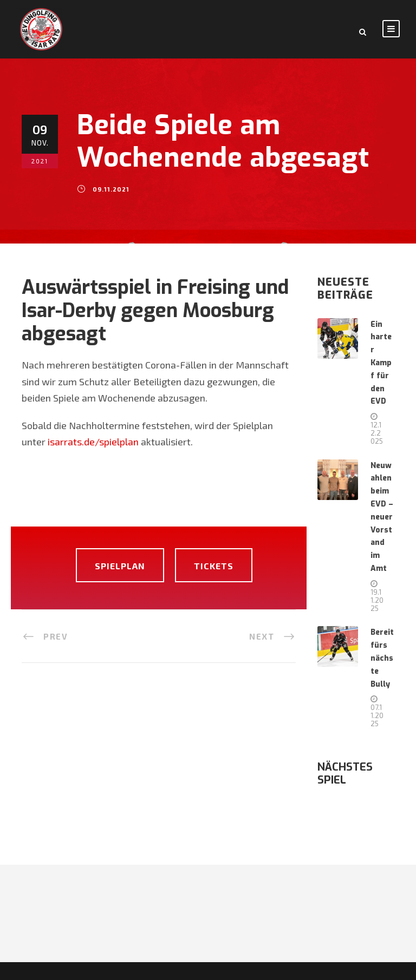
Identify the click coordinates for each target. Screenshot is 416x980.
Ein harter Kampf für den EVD (381, 363)
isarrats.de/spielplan (93, 442)
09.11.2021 (111, 189)
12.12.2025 (377, 433)
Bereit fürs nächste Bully (382, 658)
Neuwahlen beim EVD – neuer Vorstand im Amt (382, 517)
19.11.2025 (377, 600)
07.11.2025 (377, 715)
